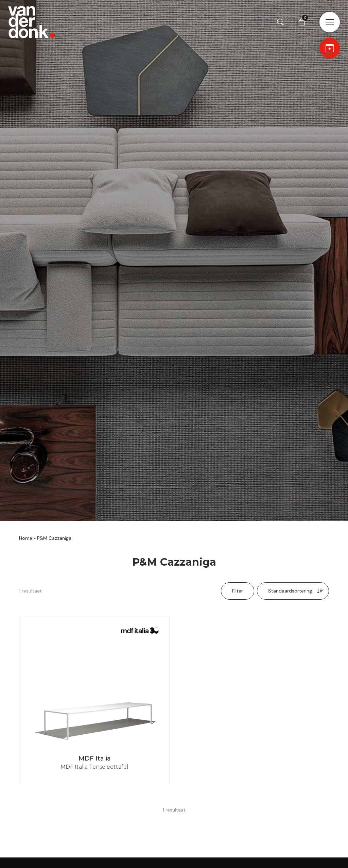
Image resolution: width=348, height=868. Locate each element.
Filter (238, 591)
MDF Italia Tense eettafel (94, 767)
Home (26, 538)
